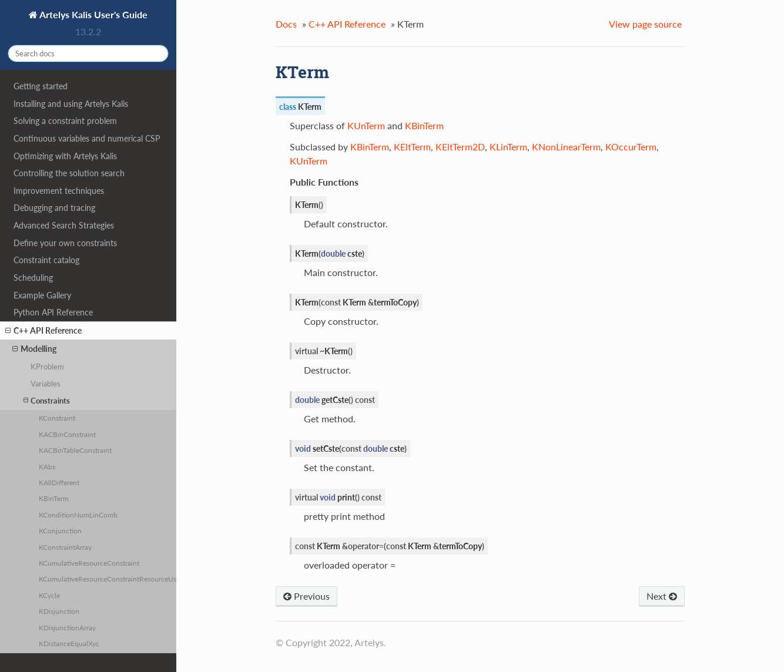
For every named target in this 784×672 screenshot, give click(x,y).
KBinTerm (54, 498)
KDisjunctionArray (67, 627)
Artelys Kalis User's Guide (93, 14)
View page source (645, 24)
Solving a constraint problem (65, 121)
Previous (306, 596)
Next (662, 596)
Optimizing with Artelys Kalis (65, 156)
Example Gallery (42, 295)
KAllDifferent (59, 482)
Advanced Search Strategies (64, 225)
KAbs (47, 466)
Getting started (41, 86)
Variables (46, 384)
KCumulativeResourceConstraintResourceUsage (108, 579)
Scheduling (33, 278)
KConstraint (57, 418)
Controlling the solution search (69, 173)
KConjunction (60, 530)
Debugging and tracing (54, 208)
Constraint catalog (46, 260)
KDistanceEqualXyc (69, 643)
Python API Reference (53, 312)
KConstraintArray (65, 547)
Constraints (47, 400)
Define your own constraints (65, 243)
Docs (286, 24)
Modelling (34, 349)
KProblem (47, 367)
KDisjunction (59, 611)
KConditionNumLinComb (78, 515)
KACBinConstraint (67, 434)
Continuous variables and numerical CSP (87, 138)
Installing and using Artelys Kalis (71, 104)
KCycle (49, 595)
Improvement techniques (59, 191)
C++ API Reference (43, 331)
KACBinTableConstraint (75, 450)
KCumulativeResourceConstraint (89, 563)
